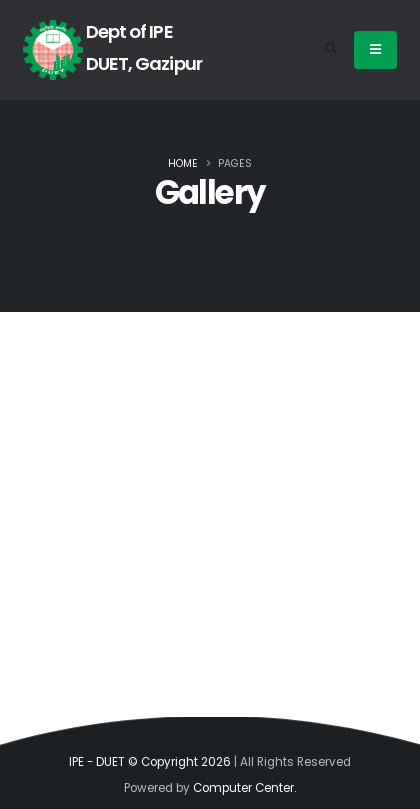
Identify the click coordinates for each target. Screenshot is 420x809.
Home (183, 163)
